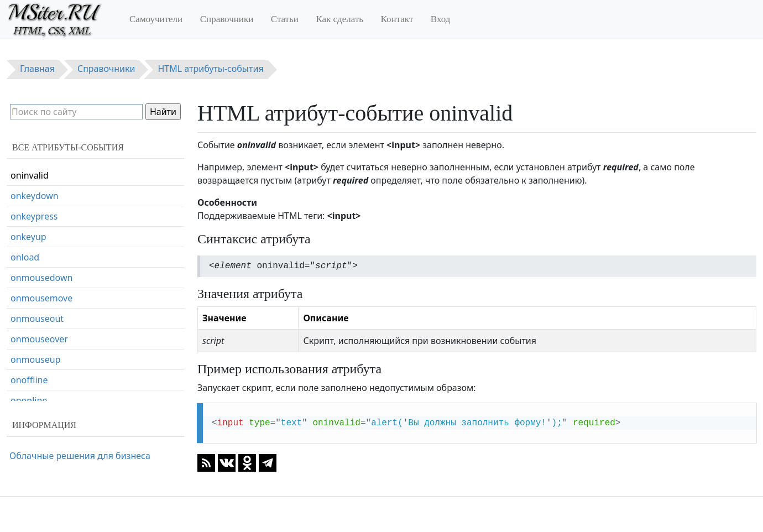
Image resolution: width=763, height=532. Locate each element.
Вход (441, 19)
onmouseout (37, 319)
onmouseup (36, 359)
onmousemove (41, 298)
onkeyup (28, 237)
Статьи (285, 19)
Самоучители (156, 19)
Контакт (397, 19)
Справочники (227, 19)
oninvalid (30, 175)
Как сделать (339, 19)
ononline (29, 400)
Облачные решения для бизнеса (80, 456)
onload (25, 257)
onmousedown (41, 278)
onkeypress (34, 216)
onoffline (29, 380)
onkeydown (35, 196)
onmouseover (39, 339)
